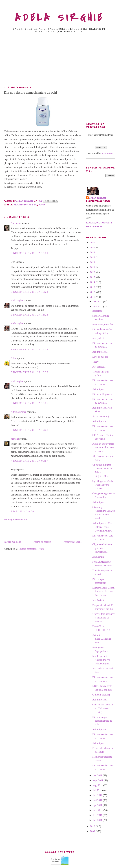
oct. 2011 (98, 775)
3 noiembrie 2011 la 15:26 (30, 315)
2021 (93, 267)
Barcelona (97, 311)
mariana (15, 439)
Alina (14, 358)
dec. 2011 (98, 301)
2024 (93, 252)
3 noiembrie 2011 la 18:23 (30, 372)
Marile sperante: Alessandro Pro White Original (101, 660)
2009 (93, 831)
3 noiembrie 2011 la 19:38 (30, 430)
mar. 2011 (98, 810)
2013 (93, 287)
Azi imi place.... (100, 421)
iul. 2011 (98, 790)
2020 (93, 272)
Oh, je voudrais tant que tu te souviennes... (102, 548)
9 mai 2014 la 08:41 (24, 511)
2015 (93, 277)
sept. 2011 (98, 780)
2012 (93, 292)
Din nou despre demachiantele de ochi (102, 721)
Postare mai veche (73, 542)
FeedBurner (107, 153)
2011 (93, 297)
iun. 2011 (98, 795)
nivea (42, 205)
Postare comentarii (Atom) (32, 549)
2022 (93, 262)
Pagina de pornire (42, 542)
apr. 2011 (98, 805)
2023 (93, 257)
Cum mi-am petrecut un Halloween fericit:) (103, 708)
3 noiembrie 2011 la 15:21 (30, 253)
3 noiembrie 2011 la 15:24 (30, 292)
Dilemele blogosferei (103, 394)
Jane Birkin (98, 557)
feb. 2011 (98, 815)
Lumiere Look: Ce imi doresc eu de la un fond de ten (104, 592)
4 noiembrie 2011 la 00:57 (30, 461)
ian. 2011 (98, 820)
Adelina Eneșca (19, 412)
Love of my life (100, 357)
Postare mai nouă (12, 542)
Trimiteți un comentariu (16, 519)
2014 (93, 282)
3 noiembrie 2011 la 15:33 (30, 349)
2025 (93, 247)
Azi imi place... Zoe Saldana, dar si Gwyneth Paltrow (102, 527)
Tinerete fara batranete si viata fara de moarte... (104, 618)
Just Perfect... (99, 600)
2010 (93, 826)
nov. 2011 (98, 306)
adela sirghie (17, 301)
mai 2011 (98, 800)
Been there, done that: (103, 324)
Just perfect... (99, 338)
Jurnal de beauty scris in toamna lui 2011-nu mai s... (103, 447)
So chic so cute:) (101, 416)
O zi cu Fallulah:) (101, 695)
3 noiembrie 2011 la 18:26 (30, 403)
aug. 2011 (98, 785)
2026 (93, 242)
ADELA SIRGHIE (60, 18)
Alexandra (16, 223)
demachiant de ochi (26, 205)
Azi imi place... (100, 352)
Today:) (96, 362)
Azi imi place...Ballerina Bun (102, 639)
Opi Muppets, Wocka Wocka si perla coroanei (103, 485)
